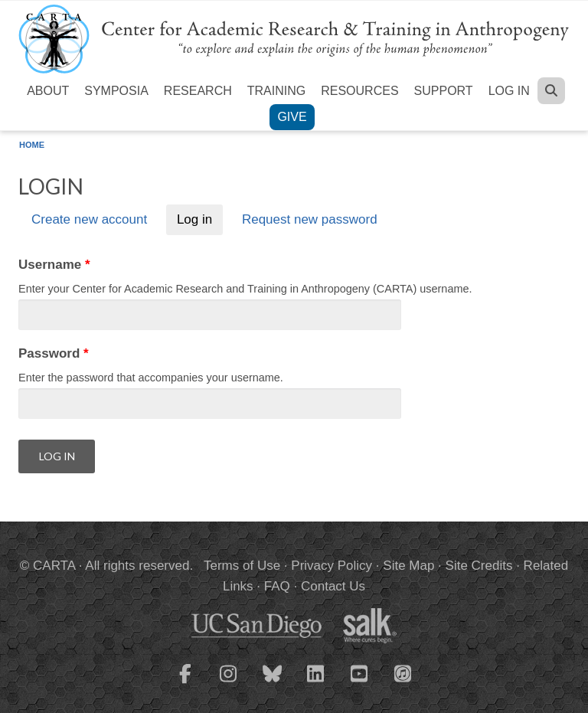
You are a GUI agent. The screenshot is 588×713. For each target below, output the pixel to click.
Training (276, 91)
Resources (359, 91)
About (48, 91)
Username (54, 265)
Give (292, 117)
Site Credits (479, 566)
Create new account (89, 220)
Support (444, 91)
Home (32, 145)
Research (198, 91)
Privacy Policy (332, 566)
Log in (509, 91)
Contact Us (333, 586)
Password (54, 353)
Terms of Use (242, 566)
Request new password (310, 220)
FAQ (277, 586)
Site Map (408, 566)
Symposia (116, 91)
